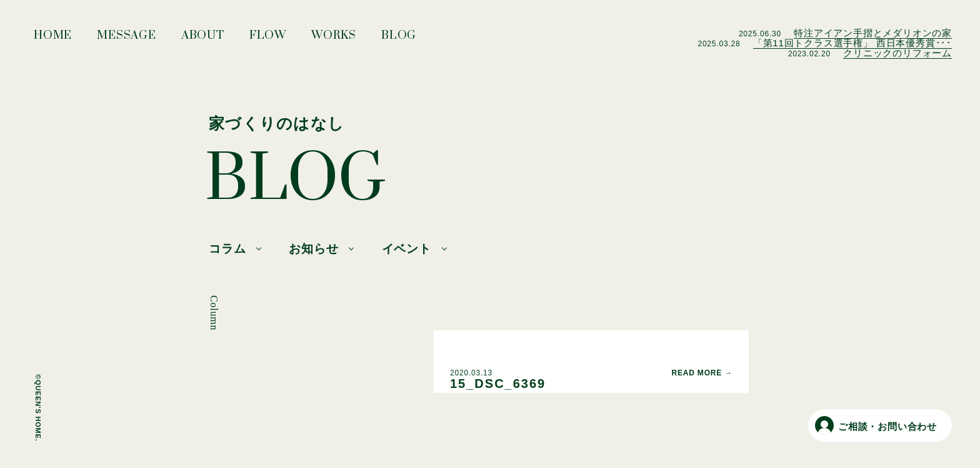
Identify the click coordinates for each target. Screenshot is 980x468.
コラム (227, 249)
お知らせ (313, 249)
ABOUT (203, 39)
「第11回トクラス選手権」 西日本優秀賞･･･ (852, 43)
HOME (53, 39)
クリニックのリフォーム (897, 53)
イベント (407, 249)
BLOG (399, 39)
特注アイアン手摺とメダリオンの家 (873, 33)
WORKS (334, 39)
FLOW (268, 39)
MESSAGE (127, 39)
